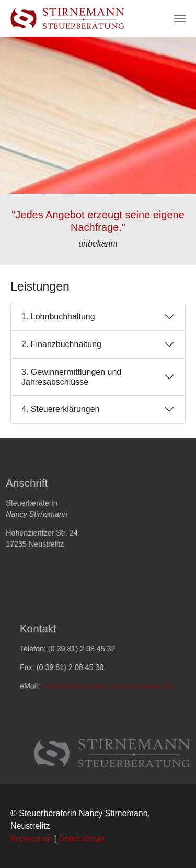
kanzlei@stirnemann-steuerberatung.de (107, 690)
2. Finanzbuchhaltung (61, 344)
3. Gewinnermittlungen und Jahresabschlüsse (71, 377)
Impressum (31, 838)
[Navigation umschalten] (180, 18)
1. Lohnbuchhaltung (58, 316)
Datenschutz (82, 838)
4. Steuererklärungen (60, 409)
